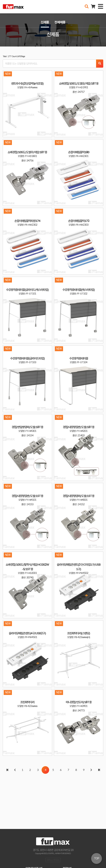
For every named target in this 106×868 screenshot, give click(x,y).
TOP (97, 858)
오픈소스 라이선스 (53, 860)
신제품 (45, 22)
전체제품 (60, 22)
